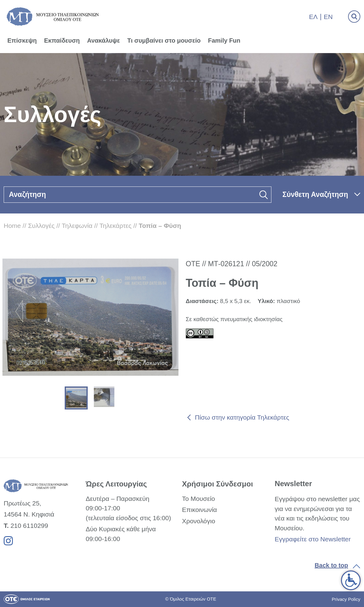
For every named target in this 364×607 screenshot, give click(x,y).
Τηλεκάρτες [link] (115, 226)
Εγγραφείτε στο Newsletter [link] (313, 539)
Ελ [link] (313, 17)
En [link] (328, 17)
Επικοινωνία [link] (199, 510)
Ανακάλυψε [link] (103, 40)
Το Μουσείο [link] (198, 499)
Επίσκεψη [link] (22, 40)
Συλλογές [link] (41, 226)
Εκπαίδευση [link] (62, 40)
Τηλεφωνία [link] (77, 226)
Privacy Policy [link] (346, 599)
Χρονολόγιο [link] (198, 521)
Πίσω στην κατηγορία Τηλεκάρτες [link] (242, 417)
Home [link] (12, 226)
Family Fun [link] (224, 40)
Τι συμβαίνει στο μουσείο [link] (164, 40)
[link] (351, 580)
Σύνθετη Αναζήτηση (315, 194)
